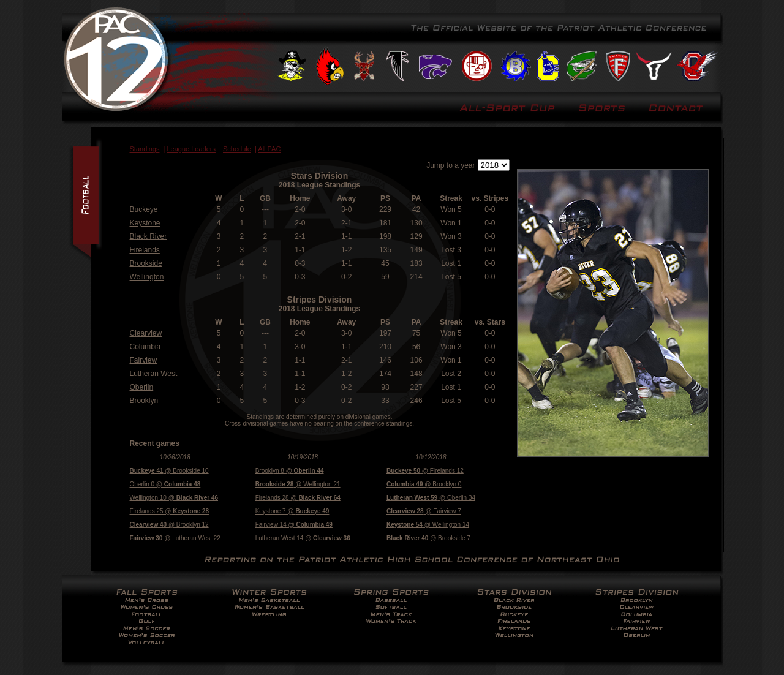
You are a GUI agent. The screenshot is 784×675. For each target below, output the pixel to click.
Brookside (146, 263)
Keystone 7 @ (292, 511)
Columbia (145, 347)
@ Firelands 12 (425, 471)
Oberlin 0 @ (165, 484)
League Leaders (191, 149)
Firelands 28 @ (298, 498)
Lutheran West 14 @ (303, 538)
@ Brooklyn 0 (424, 484)
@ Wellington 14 (428, 525)
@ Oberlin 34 (431, 498)
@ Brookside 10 (169, 471)
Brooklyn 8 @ (290, 471)
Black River (149, 236)
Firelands (145, 250)
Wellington (147, 277)
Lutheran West (154, 374)
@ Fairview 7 (424, 511)
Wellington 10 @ (174, 498)
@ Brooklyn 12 (169, 525)
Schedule (237, 149)
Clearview (146, 333)
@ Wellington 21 (298, 484)
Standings (145, 149)
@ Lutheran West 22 (175, 538)
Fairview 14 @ (294, 525)
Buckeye (144, 209)
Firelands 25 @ (170, 511)
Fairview (144, 360)
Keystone (145, 223)
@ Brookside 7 (428, 538)
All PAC (269, 149)
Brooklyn (144, 401)
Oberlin (142, 387)
